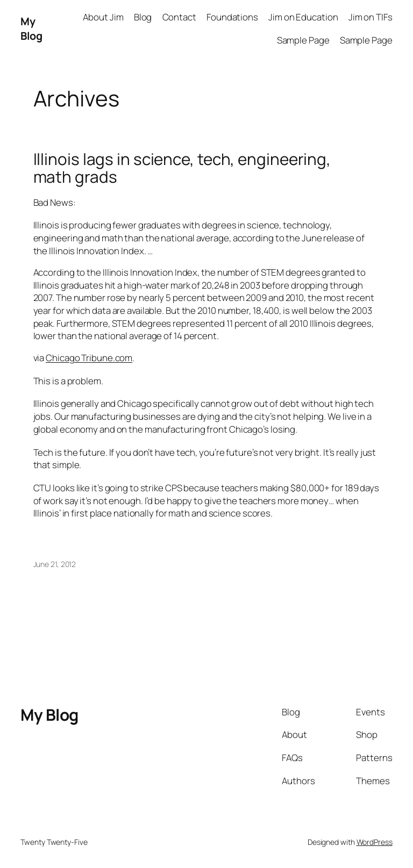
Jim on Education (303, 17)
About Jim (103, 17)
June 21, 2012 (55, 564)
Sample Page (303, 40)
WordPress (375, 842)
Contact (179, 17)
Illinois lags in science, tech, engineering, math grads (182, 168)
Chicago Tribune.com (89, 358)
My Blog (31, 29)
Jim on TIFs (371, 17)
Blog (143, 17)
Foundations (232, 17)
